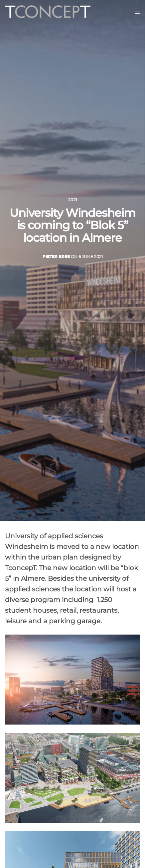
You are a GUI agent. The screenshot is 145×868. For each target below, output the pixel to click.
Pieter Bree (56, 257)
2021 (72, 200)
